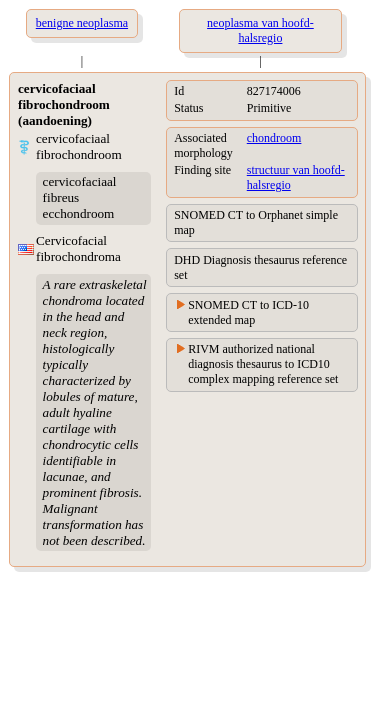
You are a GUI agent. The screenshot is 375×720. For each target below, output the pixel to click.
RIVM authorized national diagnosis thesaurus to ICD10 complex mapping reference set (263, 364)
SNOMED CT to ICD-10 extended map (248, 312)
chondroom (274, 138)
